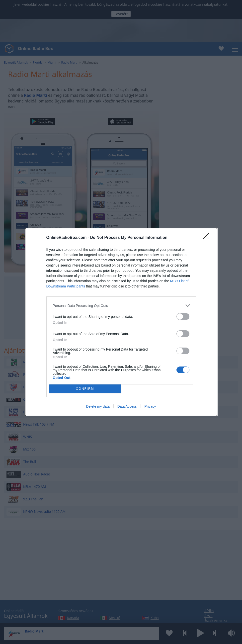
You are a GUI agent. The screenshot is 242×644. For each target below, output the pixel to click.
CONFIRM (85, 389)
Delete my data (98, 406)
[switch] (183, 317)
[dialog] (121, 322)
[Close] (207, 238)
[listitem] (121, 306)
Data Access (127, 406)
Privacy (150, 406)
